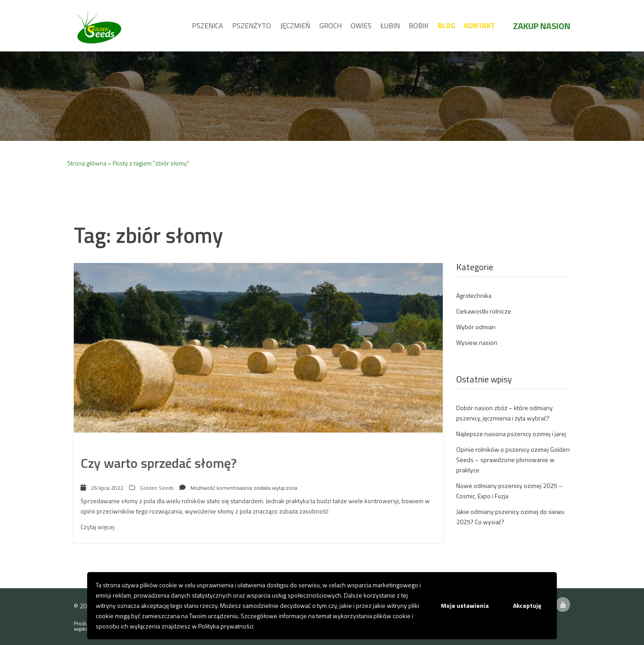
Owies (361, 25)
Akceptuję (527, 605)
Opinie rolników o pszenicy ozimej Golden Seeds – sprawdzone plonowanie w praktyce (513, 460)
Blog (447, 25)
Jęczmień (295, 25)
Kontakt (480, 25)
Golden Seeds (157, 488)
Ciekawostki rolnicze (484, 311)
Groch (330, 25)
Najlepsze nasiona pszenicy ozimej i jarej (511, 434)
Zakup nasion (542, 26)
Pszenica (208, 25)
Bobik (419, 25)
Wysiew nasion (477, 342)
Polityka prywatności (226, 626)
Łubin (390, 25)
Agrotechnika (474, 295)
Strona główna (87, 163)
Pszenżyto (252, 25)
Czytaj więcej (97, 527)
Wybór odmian (476, 327)
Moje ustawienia (465, 605)
